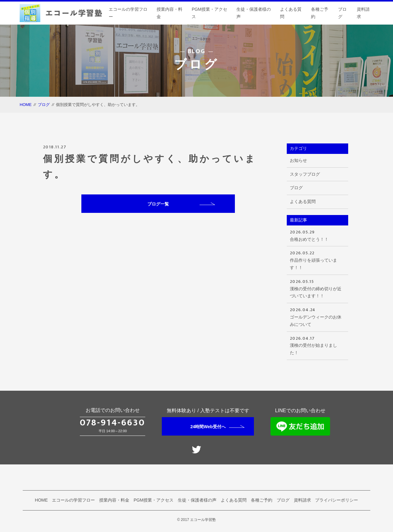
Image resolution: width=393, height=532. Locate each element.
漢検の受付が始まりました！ (317, 345)
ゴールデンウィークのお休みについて (317, 317)
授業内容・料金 (169, 13)
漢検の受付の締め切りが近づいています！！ (317, 288)
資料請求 (363, 13)
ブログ (342, 13)
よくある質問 (291, 13)
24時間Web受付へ (217, 427)
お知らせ (298, 160)
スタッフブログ (305, 174)
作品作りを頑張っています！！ (317, 260)
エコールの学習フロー (128, 13)
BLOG (197, 51)
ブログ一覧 (181, 204)
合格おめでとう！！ (317, 235)
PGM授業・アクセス (209, 13)
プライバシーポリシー (337, 500)
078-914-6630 (113, 423)
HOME (26, 105)
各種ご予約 (320, 13)
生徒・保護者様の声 (254, 13)
